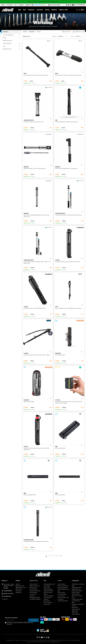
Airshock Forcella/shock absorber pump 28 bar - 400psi (37, 355)
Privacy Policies (61, 584)
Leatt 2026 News (76, 601)
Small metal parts (7, 43)
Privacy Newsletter (62, 594)
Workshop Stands (7, 49)
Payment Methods (48, 589)
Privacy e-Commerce (63, 588)
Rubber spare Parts (8, 41)
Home (38, 19)
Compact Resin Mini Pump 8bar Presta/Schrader (66, 122)
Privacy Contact (61, 593)
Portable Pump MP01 (60, 355)
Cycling (42, 19)
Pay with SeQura (33, 589)
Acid (57, 307)
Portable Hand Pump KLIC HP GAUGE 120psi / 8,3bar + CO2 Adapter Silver (37, 262)
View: (72, 36)
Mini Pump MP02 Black (29, 402)
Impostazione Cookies (63, 601)
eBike (20, 10)
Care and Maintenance (8, 35)
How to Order (47, 588)
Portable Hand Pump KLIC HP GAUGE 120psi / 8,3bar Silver (69, 215)
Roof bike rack (75, 608)
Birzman (26, 167)
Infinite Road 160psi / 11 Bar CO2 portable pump (35, 168)
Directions (6, 588)
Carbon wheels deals (77, 588)
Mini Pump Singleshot (60, 495)
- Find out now (55, 2)
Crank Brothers (29, 120)
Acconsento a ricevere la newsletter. (20, 623)
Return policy (47, 601)
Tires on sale (75, 613)
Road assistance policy (35, 591)
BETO (25, 74)
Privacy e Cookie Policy (63, 586)
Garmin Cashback (76, 594)
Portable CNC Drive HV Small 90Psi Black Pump (35, 308)
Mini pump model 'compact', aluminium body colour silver (68, 75)
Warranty (32, 596)
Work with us (19, 593)
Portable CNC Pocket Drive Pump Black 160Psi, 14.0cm (68, 262)
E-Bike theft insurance (35, 586)
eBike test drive (33, 588)
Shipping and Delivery (49, 591)
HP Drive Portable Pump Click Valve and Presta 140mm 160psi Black (36, 449)
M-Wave (26, 353)
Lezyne (57, 260)
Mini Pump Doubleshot (60, 448)
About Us (18, 584)
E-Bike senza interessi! (77, 591)
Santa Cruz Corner (76, 609)
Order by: (54, 36)
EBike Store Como (20, 586)
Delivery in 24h (66, 32)
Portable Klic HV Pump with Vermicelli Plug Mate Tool (36, 542)
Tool (4, 46)
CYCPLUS (58, 400)
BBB (56, 447)
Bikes (25, 10)
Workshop (54, 10)
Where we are (19, 589)
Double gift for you (76, 589)
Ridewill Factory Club (20, 588)
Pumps (5, 38)
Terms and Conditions (49, 596)
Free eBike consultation (35, 599)
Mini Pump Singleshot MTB (30, 495)
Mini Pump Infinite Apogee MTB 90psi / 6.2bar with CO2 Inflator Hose (37, 216)
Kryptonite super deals (77, 599)
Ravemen (58, 353)
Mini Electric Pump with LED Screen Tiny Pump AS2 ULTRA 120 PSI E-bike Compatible (69, 402)
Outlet (73, 603)
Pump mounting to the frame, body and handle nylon (36, 75)
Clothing (47, 10)
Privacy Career (61, 596)
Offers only (78, 32)
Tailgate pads (75, 611)
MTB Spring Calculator (35, 598)
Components (31, 10)
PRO (56, 120)
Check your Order (34, 584)
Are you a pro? (33, 594)
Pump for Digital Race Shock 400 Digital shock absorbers (68, 308)
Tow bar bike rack (76, 614)
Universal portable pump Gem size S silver (34, 122)
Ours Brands (19, 591)
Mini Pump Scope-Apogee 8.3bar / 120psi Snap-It (66, 168)
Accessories (40, 10)
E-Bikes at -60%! (63, 10)
